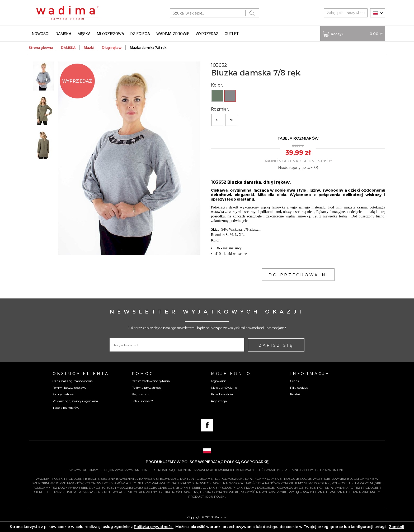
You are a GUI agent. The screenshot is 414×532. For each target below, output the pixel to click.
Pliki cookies (299, 387)
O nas (294, 381)
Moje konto (231, 373)
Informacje (310, 373)
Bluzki (89, 47)
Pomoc (143, 373)
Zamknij (397, 527)
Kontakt (296, 394)
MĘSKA (84, 34)
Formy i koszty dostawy (69, 387)
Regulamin (140, 394)
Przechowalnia (222, 394)
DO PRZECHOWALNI (299, 275)
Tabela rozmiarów (66, 407)
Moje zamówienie (224, 387)
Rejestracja (219, 401)
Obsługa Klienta (81, 373)
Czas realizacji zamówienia (73, 381)
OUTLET (232, 34)
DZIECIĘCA (140, 34)
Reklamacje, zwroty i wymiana (75, 401)
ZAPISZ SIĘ (276, 345)
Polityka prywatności (147, 387)
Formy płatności (64, 394)
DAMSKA (63, 34)
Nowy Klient (356, 13)
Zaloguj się (335, 13)
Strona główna (41, 47)
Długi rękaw (112, 47)
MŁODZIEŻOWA (110, 34)
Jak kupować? (142, 401)
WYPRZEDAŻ (207, 34)
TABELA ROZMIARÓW (298, 138)
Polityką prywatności (154, 527)
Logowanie (219, 381)
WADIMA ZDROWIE (173, 34)
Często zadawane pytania (151, 381)
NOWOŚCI (41, 34)
